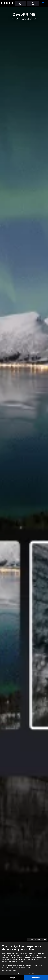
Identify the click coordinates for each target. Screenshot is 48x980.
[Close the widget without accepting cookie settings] (37, 940)
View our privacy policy (9, 971)
